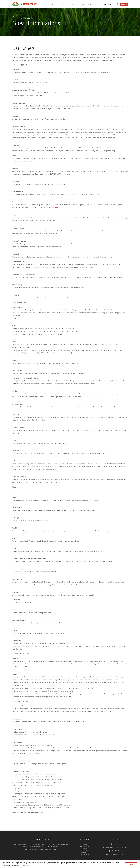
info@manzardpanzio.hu (114, 854)
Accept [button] (131, 864)
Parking (90, 4)
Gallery (99, 4)
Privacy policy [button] (26, 865)
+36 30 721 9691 (114, 851)
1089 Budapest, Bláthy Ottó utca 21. (114, 848)
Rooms (59, 4)
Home (53, 4)
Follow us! (114, 844)
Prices (66, 4)
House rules (85, 852)
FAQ (105, 4)
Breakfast (75, 4)
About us (85, 844)
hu (117, 4)
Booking (124, 4)
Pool (83, 4)
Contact (111, 4)
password (57, 207)
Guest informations (85, 846)
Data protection (85, 854)
